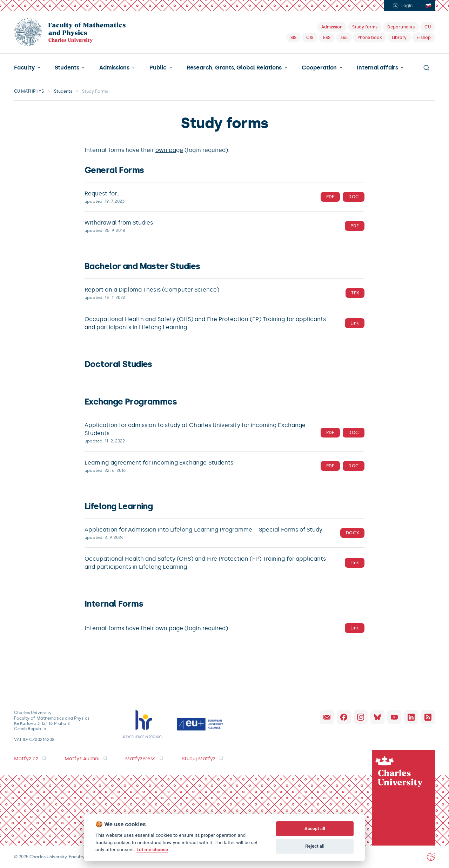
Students (67, 68)
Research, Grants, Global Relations (234, 68)
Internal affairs (377, 68)
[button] (27, 68)
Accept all (315, 829)
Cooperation (319, 68)
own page (169, 150)
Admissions (114, 68)
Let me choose (152, 849)
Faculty (24, 68)
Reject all (315, 846)
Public (158, 68)
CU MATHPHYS (29, 91)
